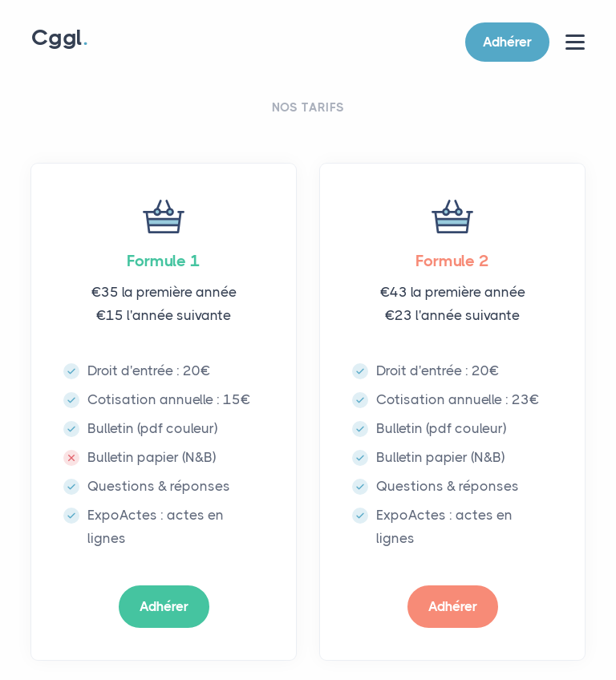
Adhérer (507, 42)
